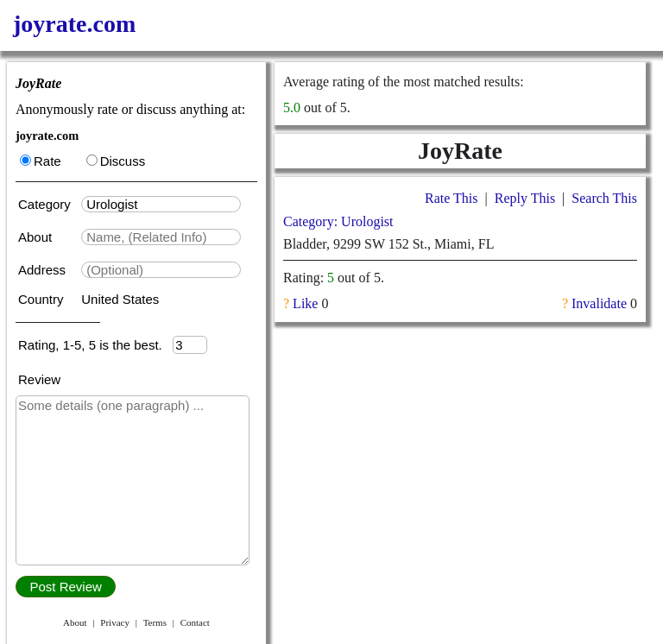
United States (120, 299)
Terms (155, 622)
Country (43, 299)
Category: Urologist (338, 221)
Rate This (451, 198)
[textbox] (161, 204)
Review (39, 379)
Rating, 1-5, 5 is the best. (95, 345)
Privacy (115, 622)
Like (305, 303)
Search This (604, 198)
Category (48, 204)
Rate (41, 161)
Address (44, 270)
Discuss (116, 161)
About (37, 237)
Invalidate (599, 303)
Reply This (525, 198)
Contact (195, 622)
